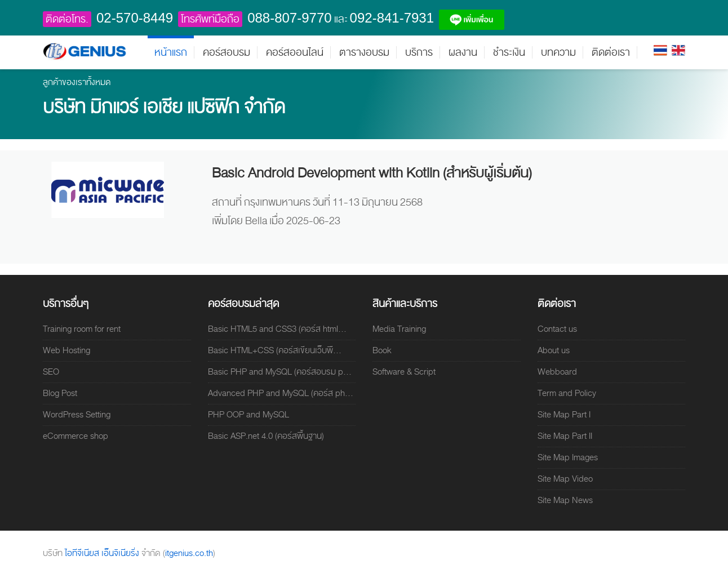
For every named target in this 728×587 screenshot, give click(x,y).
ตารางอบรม (364, 52)
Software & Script (404, 372)
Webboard (557, 372)
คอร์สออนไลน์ (295, 52)
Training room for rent (82, 329)
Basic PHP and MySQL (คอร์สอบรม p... (280, 372)
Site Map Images (568, 457)
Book (382, 350)
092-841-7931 (392, 18)
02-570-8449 (135, 18)
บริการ (419, 52)
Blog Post (60, 393)
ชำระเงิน (509, 52)
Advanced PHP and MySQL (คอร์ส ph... (281, 393)
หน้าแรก (171, 52)
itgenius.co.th (189, 553)
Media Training (399, 329)
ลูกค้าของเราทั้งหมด (77, 82)
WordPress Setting (77, 415)
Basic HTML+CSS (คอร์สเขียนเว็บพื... (275, 350)
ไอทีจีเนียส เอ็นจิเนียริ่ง (103, 553)
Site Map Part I (564, 415)
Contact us (557, 329)
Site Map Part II (565, 436)
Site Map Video (565, 479)
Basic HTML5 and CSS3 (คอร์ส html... (277, 329)
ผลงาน (463, 52)
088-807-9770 (289, 18)
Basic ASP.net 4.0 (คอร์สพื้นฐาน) (266, 436)
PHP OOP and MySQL (248, 415)
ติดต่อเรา (611, 52)
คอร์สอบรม (227, 52)
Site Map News (565, 500)
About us (554, 350)
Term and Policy (567, 393)
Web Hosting (66, 350)
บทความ (558, 52)
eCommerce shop (76, 436)
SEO (51, 372)
